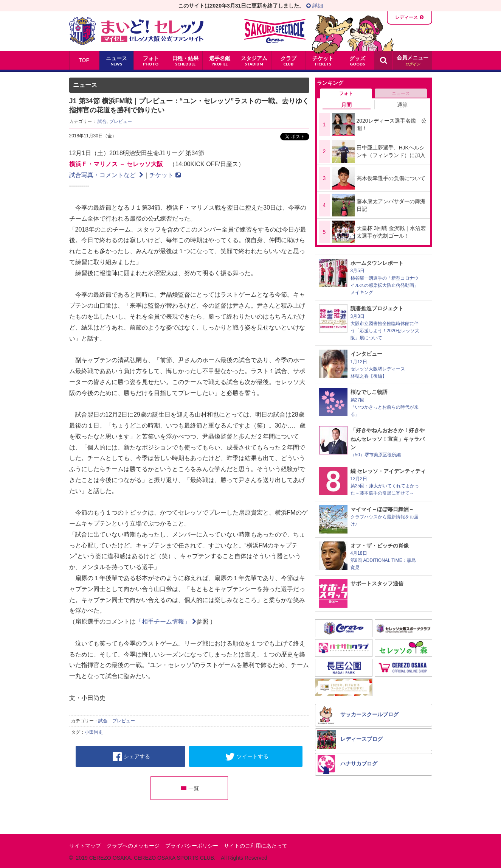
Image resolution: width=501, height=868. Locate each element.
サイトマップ (85, 846)
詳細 (315, 6)
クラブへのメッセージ (133, 846)
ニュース (401, 93)
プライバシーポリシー (192, 846)
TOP (84, 60)
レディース (406, 17)
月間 (346, 105)
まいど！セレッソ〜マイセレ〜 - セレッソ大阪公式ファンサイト (136, 31)
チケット (165, 175)
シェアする (131, 757)
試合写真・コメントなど (106, 175)
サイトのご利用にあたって (256, 846)
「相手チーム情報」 (166, 621)
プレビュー (121, 121)
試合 (102, 121)
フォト (346, 93)
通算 (402, 105)
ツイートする (247, 757)
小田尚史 (94, 732)
